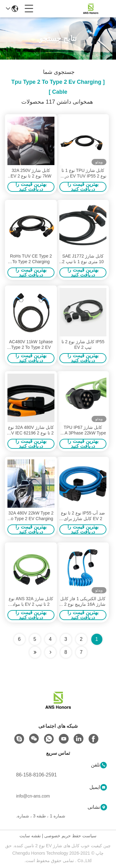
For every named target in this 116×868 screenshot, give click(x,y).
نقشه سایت (30, 836)
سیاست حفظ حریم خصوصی (70, 836)
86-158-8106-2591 (37, 775)
